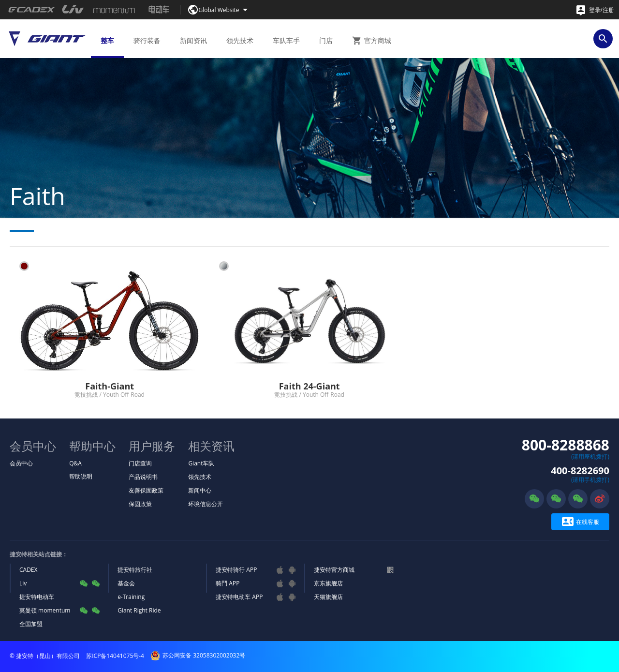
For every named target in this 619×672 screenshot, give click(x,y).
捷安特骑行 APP (236, 570)
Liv (23, 583)
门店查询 (140, 463)
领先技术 (200, 477)
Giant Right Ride (139, 610)
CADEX (28, 570)
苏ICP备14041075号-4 (115, 656)
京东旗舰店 (328, 583)
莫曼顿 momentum (45, 610)
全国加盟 (31, 624)
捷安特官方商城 (334, 570)
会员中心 (21, 463)
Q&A (75, 463)
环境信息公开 (206, 504)
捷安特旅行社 (135, 570)
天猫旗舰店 (328, 597)
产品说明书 (143, 477)
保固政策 (140, 504)
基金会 (126, 583)
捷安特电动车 (37, 597)
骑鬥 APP (228, 583)
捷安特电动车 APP (239, 597)
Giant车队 (201, 463)
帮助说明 (81, 476)
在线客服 (581, 522)
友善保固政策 (146, 490)
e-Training (131, 597)
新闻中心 (200, 490)
